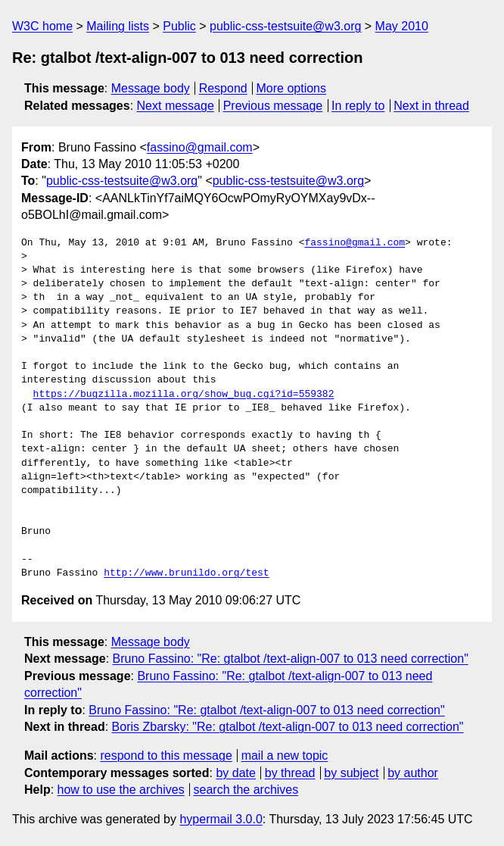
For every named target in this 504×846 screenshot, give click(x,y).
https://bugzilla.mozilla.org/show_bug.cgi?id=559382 (184, 395)
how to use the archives (121, 790)
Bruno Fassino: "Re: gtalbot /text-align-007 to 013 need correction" (291, 659)
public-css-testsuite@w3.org (285, 26)
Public (179, 26)
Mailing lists (118, 26)
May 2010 (402, 26)
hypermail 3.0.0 (221, 819)
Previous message (273, 106)
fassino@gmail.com (200, 147)
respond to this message (166, 755)
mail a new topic (285, 755)
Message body (151, 88)
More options (292, 88)
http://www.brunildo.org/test (186, 573)
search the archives (246, 790)
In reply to (358, 106)
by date (235, 773)
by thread (290, 773)
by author (413, 773)
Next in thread (431, 106)
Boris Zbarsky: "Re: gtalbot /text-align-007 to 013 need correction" (288, 727)
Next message (176, 106)
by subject (351, 773)
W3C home (42, 26)
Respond (223, 88)
